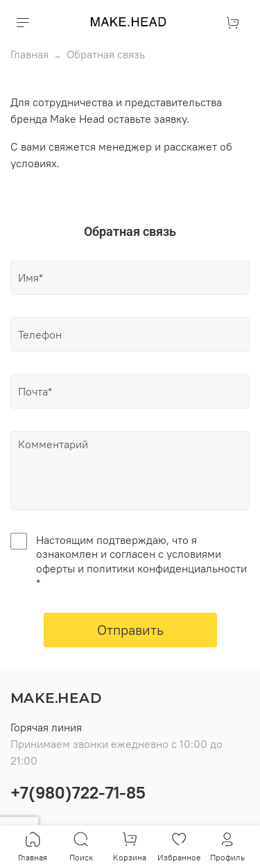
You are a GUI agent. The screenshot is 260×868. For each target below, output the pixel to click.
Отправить (130, 630)
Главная (29, 54)
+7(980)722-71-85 (78, 792)
